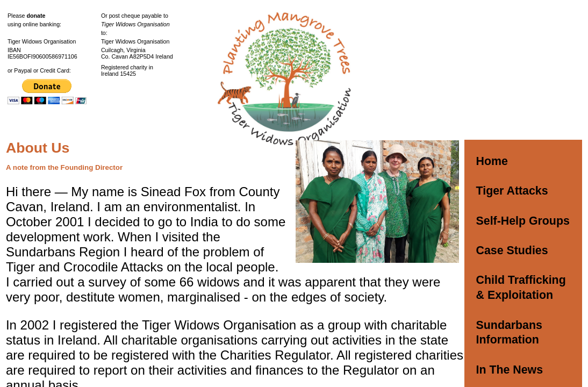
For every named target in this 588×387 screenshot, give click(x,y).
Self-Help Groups (523, 221)
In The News (510, 370)
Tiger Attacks (512, 191)
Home (492, 161)
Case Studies (512, 250)
